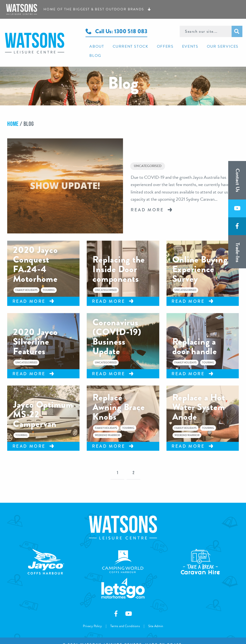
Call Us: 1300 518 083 (116, 31)
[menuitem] (95, 46)
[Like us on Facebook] (237, 227)
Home (13, 114)
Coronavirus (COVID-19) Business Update (117, 329)
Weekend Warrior (107, 428)
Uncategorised (148, 158)
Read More (147, 202)
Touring (49, 282)
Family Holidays (26, 282)
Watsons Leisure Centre (41, 38)
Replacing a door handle (195, 339)
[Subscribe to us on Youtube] (237, 209)
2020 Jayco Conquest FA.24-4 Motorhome (35, 257)
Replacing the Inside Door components (119, 261)
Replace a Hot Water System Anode (199, 399)
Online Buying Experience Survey (200, 261)
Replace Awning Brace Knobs (119, 399)
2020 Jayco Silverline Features (35, 334)
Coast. (175, 637)
